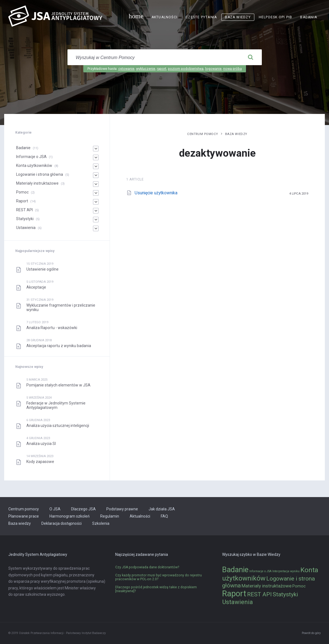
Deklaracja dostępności (61, 523)
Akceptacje (36, 287)
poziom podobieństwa (186, 69)
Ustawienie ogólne (42, 269)
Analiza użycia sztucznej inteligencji (58, 426)
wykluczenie (146, 69)
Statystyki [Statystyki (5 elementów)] (285, 594)
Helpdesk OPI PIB (276, 17)
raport (162, 69)
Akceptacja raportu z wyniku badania (59, 346)
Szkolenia (101, 523)
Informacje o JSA (31, 157)
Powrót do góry (311, 633)
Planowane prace (24, 516)
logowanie (213, 69)
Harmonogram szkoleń (70, 516)
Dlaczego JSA (83, 509)
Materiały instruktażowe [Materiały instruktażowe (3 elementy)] (267, 586)
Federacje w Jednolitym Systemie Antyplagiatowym (56, 405)
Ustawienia (26, 228)
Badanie (23, 148)
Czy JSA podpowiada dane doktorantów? (147, 567)
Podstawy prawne (122, 509)
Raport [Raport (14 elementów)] (234, 594)
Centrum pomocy (203, 134)
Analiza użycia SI (41, 444)
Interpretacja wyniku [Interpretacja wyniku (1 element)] (286, 571)
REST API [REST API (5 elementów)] (259, 594)
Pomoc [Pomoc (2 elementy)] (299, 586)
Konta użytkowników (34, 166)
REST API (24, 210)
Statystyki (25, 219)
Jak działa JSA (162, 509)
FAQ (164, 516)
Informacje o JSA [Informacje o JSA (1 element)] (260, 571)
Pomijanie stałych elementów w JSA (58, 385)
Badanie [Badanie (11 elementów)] (235, 570)
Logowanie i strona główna (40, 174)
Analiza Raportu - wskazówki (52, 328)
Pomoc (22, 192)
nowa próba (233, 69)
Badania (309, 17)
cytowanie (126, 69)
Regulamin (110, 516)
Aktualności (164, 17)
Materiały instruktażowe (37, 183)
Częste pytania (201, 17)
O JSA (55, 509)
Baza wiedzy (238, 17)
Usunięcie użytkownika (156, 193)
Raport (22, 201)
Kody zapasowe (40, 462)
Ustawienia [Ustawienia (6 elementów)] (238, 602)
